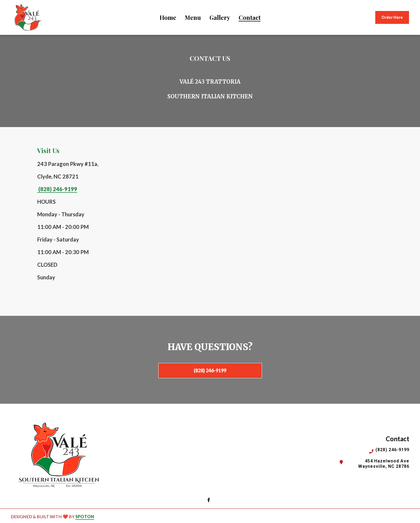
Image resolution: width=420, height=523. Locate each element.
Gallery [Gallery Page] (220, 17)
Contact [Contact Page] (250, 17)
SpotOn (85, 516)
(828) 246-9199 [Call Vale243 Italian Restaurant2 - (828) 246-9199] (392, 450)
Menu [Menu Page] (193, 17)
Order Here (392, 17)
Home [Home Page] (168, 17)
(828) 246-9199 (57, 189)
